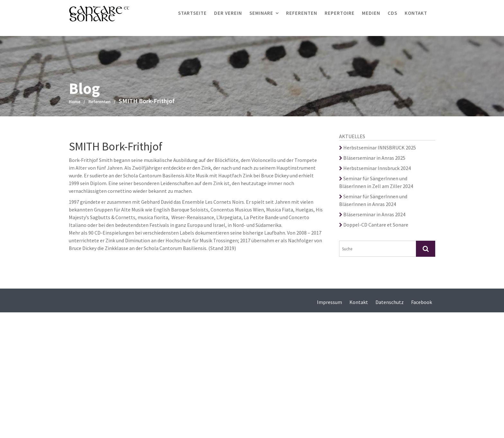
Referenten (302, 13)
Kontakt (416, 13)
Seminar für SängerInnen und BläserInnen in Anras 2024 (373, 200)
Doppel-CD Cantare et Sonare (374, 225)
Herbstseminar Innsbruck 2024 (375, 168)
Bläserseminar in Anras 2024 (372, 214)
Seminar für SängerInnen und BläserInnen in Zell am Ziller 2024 (376, 182)
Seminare (261, 13)
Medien (371, 13)
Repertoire (340, 13)
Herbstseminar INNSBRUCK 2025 (378, 147)
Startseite (192, 13)
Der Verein (228, 13)
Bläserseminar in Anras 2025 (372, 158)
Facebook (422, 302)
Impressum (329, 302)
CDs (392, 13)
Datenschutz (390, 302)
